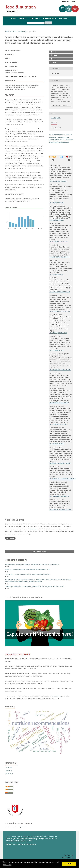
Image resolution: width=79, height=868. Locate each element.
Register (65, 1)
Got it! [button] (69, 864)
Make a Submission (40, 552)
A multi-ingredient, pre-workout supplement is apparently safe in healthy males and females (32, 565)
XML (54, 62)
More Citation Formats (60, 105)
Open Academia (57, 696)
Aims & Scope (34, 529)
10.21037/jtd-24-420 (56, 274)
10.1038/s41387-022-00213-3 (60, 311)
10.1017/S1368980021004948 (60, 292)
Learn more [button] (7, 865)
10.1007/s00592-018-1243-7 (59, 403)
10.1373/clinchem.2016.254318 (60, 510)
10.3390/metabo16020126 (58, 181)
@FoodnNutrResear (30, 844)
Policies (63, 18)
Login (73, 1)
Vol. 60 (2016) (22, 32)
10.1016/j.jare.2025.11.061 (59, 241)
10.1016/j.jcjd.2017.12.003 (58, 424)
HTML (55, 55)
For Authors (8, 771)
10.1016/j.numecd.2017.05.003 (60, 463)
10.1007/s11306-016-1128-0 (59, 496)
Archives (13, 32)
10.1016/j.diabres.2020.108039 (60, 370)
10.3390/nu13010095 (57, 350)
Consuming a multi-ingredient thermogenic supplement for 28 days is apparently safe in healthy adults (35, 587)
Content (34, 18)
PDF (54, 52)
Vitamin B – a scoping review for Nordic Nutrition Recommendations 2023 (27, 570)
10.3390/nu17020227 (57, 220)
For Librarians (9, 774)
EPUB (55, 59)
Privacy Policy (16, 844)
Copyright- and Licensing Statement (59, 142)
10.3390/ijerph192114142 (58, 333)
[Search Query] (36, 23)
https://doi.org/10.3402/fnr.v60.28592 (23, 77)
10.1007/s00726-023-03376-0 (60, 257)
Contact (8, 844)
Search (49, 23)
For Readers (9, 768)
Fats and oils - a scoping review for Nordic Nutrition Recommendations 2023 (28, 575)
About (22, 18)
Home (13, 18)
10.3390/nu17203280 (57, 203)
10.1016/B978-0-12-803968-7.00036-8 (63, 479)
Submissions (49, 18)
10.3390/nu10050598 (57, 444)
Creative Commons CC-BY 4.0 (18, 841)
